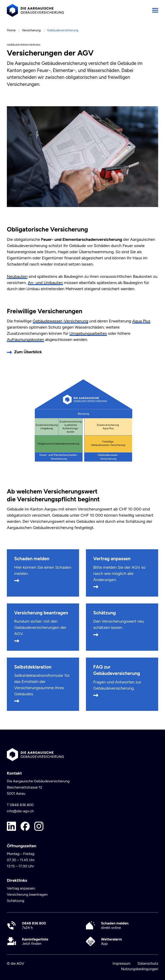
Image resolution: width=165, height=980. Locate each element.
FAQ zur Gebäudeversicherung (117, 670)
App (112, 941)
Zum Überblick (28, 352)
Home (11, 30)
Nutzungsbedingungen (140, 969)
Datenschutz (148, 963)
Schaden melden (32, 559)
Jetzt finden (35, 941)
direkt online (115, 925)
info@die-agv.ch (20, 811)
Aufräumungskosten (25, 340)
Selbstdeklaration (33, 667)
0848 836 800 (22, 805)
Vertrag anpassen (112, 559)
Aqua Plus (141, 321)
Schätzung (105, 613)
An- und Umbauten (45, 283)
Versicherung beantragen (41, 613)
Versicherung (31, 30)
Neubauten (17, 276)
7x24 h (34, 925)
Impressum (121, 963)
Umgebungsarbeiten (88, 333)
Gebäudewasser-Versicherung (60, 321)
